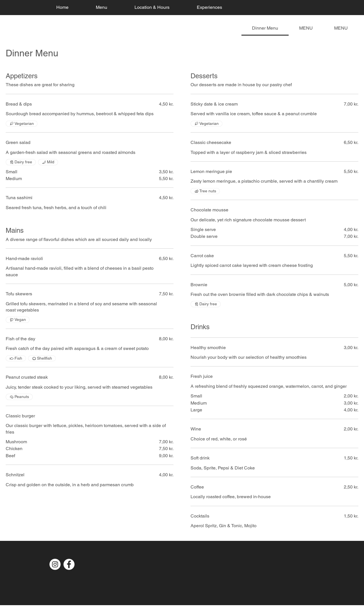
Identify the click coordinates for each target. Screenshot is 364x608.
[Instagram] (55, 564)
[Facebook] (69, 564)
